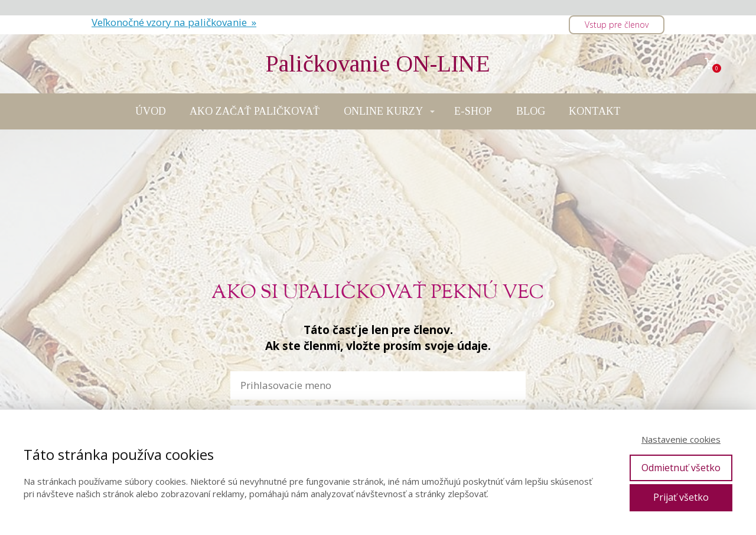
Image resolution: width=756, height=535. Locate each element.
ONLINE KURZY (383, 111)
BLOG (531, 111)
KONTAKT (595, 111)
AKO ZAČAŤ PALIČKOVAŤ (255, 111)
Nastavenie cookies (681, 439)
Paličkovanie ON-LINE (378, 64)
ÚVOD (151, 111)
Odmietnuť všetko (681, 468)
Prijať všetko (681, 497)
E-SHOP (473, 111)
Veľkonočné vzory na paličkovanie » (174, 22)
